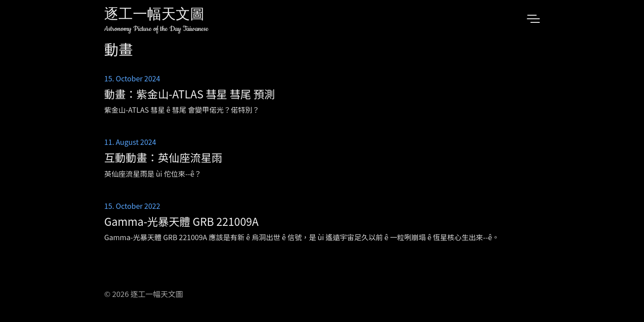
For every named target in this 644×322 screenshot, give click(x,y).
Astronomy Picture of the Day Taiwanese (156, 29)
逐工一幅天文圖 (154, 15)
